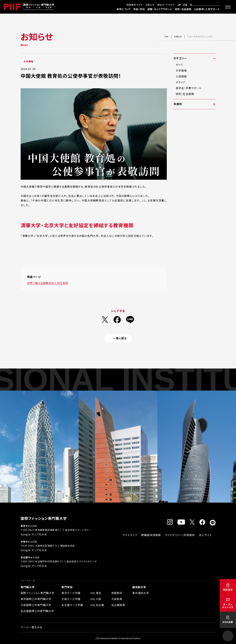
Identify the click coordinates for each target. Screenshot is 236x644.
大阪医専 (117, 599)
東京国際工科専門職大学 (36, 599)
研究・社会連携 (183, 9)
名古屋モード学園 (72, 605)
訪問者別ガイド (135, 5)
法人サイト (205, 535)
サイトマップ (130, 535)
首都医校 (117, 593)
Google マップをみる (34, 534)
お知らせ (150, 5)
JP (179, 5)
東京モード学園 (71, 593)
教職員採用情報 (151, 535)
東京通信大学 (141, 593)
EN (185, 5)
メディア (181, 82)
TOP (166, 36)
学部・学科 (139, 9)
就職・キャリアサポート (160, 9)
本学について (124, 9)
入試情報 (181, 76)
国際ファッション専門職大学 (38, 593)
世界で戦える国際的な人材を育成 (48, 283)
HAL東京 (96, 593)
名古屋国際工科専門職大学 (37, 611)
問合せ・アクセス (166, 5)
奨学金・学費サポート (189, 88)
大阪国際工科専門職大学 (36, 605)
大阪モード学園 (71, 599)
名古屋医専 (118, 605)
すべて (180, 65)
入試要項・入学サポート (207, 9)
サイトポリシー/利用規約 (180, 535)
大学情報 (181, 70)
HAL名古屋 (97, 605)
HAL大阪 (96, 599)
